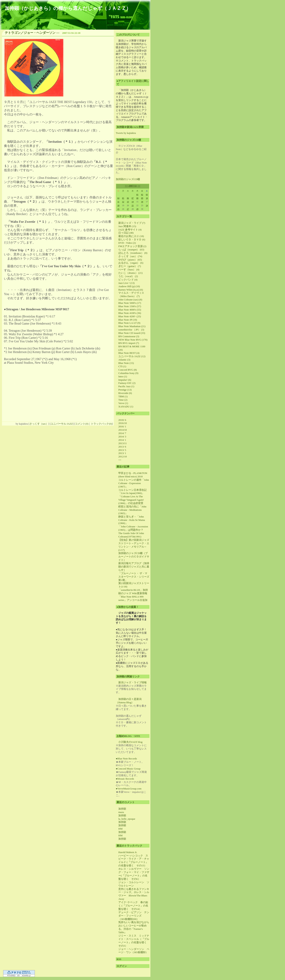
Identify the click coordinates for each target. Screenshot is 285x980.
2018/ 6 (122, 420)
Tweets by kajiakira (126, 133)
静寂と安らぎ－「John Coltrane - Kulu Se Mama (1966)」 (132, 520)
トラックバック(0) (101, 424)
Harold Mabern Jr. (128, 852)
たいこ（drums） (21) (130, 273)
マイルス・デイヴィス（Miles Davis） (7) (131, 295)
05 (123, 198)
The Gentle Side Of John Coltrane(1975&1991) (131, 535)
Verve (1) (123, 403)
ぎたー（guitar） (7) (130, 266)
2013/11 (123, 443)
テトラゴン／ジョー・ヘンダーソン (30, 33)
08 (137, 198)
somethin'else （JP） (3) (131, 330)
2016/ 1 (122, 426)
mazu (121, 812)
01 (137, 195)
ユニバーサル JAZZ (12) (132, 356)
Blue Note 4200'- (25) (130, 316)
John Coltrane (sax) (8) (130, 300)
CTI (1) (122, 366)
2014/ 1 (122, 440)
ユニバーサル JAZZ (62, 424)
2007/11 (133, 186)
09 (142, 198)
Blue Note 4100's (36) (130, 313)
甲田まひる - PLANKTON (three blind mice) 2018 (133, 475)
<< (126, 186)
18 (118, 205)
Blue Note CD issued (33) (132, 333)
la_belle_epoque (127, 819)
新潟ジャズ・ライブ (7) (132, 223)
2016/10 (123, 423)
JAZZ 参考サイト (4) (130, 230)
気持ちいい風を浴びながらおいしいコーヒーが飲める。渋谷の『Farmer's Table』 (134, 927)
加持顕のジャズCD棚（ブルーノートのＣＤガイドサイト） (134, 557)
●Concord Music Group (128, 769)
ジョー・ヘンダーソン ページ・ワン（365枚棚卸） (134, 951)
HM (120, 829)
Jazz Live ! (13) (126, 283)
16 (142, 202)
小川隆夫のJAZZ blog (130, 742)
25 (118, 209)
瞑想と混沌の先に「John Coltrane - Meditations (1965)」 (132, 510)
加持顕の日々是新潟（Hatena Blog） (129, 701)
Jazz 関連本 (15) (127, 226)
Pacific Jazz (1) (126, 386)
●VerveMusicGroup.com (129, 789)
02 (142, 195)
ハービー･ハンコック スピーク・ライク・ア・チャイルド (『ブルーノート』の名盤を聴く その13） (134, 861)
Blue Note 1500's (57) (130, 306)
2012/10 (123, 456)
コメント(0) (82, 424)
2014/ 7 (122, 433)
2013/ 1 (122, 453)
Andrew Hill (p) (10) (129, 286)
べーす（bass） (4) (129, 270)
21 (133, 205)
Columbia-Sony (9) (128, 373)
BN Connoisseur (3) (129, 336)
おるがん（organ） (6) (131, 263)
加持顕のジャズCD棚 (128, 179)
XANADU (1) (126, 406)
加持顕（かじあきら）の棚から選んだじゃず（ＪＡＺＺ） (68, 8)
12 (123, 202)
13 (128, 202)
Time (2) (123, 400)
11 (118, 202)
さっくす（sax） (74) (130, 256)
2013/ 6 (122, 447)
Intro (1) (123, 376)
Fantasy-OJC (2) (127, 383)
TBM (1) (123, 396)
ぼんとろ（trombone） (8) (133, 253)
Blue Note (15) (126, 363)
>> (139, 186)
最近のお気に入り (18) (131, 236)
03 (147, 195)
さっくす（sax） (39, 424)
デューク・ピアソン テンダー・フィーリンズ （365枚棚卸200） (134, 916)
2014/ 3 (122, 437)
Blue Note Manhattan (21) (132, 326)
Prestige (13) (125, 390)
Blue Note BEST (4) (129, 353)
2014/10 (123, 430)
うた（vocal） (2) (128, 276)
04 (118, 198)
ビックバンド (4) (128, 280)
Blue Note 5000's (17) (130, 303)
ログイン (122, 966)
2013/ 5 (122, 450)
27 (128, 209)
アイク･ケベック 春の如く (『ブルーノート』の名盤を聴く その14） (133, 906)
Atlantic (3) (124, 360)
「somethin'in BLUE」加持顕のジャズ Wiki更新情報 (133, 592)
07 (133, 198)
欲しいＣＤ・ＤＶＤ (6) (132, 239)
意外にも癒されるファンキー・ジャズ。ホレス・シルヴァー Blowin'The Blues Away (134, 894)
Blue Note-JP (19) (128, 320)
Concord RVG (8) (128, 370)
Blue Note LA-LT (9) (129, 323)
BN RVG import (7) (129, 343)
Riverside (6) (125, 393)
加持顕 (122, 809)
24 (147, 205)
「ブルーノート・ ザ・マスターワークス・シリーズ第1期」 (134, 577)
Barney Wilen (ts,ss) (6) (131, 290)
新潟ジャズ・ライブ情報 (133, 682)
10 (147, 198)
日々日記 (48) (126, 233)
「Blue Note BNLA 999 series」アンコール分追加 (133, 598)
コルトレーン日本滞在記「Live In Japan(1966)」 (133, 492)
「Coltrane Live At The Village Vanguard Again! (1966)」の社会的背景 (131, 500)
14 (133, 202)
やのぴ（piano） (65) (130, 260)
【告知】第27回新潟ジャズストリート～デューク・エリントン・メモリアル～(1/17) (134, 545)
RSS (119, 959)
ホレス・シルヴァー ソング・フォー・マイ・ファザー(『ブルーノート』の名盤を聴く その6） (134, 874)
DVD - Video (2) (127, 243)
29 (137, 209)
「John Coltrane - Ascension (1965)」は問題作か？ (133, 528)
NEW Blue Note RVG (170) (133, 340)
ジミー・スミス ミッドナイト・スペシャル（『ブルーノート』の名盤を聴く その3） (134, 941)
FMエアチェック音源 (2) (132, 246)
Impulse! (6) (125, 380)
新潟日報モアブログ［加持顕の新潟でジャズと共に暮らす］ (134, 567)
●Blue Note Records (126, 759)
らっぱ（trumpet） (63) (131, 250)
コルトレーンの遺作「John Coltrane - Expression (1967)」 (134, 483)
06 (128, 198)
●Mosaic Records (125, 779)
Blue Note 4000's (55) (130, 310)
